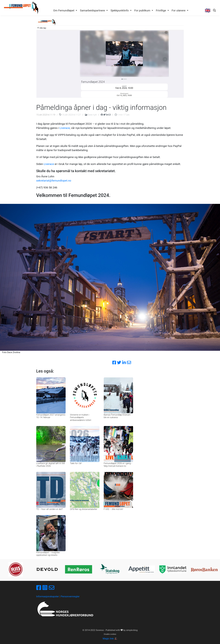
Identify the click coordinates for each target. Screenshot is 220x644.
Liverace (65, 128)
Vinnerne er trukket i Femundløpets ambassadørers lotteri (81, 417)
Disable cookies (110, 634)
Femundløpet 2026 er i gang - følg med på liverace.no (118, 465)
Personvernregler (70, 596)
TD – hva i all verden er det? (50, 509)
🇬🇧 (208, 10)
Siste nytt (91, 115)
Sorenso (100, 630)
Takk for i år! (76, 463)
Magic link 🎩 (110, 639)
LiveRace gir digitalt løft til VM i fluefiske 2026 (51, 465)
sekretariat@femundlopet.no (54, 181)
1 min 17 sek (122, 115)
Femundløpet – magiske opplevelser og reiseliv (48, 554)
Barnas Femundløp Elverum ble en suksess (117, 416)
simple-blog (132, 630)
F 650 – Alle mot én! (113, 509)
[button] (65, 11)
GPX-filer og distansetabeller (84, 509)
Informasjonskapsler (48, 596)
